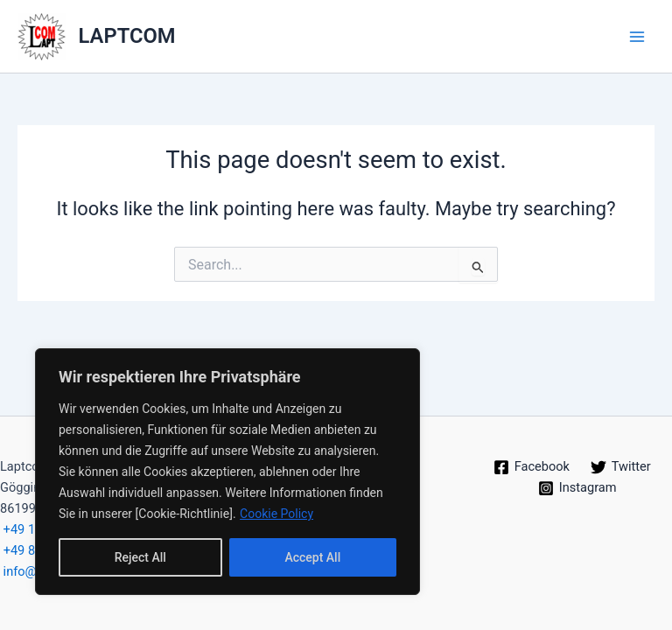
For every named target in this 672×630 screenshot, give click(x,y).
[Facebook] (532, 467)
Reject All (140, 557)
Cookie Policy (276, 514)
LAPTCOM (127, 36)
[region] (227, 472)
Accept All (312, 557)
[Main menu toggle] (637, 36)
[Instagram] (577, 488)
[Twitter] (621, 467)
